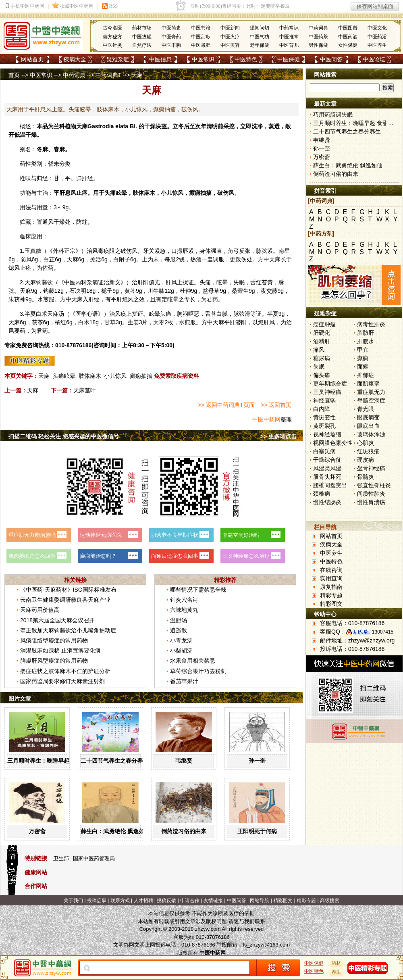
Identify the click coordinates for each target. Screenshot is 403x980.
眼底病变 (368, 417)
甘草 (110, 322)
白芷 (49, 259)
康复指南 (331, 587)
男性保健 (318, 45)
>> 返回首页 (276, 405)
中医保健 (289, 59)
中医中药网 (266, 419)
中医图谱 (348, 28)
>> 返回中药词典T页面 (226, 405)
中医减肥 (201, 45)
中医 (70, 282)
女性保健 (348, 45)
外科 (58, 251)
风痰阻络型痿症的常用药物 (54, 640)
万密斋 (37, 831)
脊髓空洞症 (371, 400)
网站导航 (260, 901)
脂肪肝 (366, 333)
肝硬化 (322, 333)
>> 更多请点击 (278, 436)
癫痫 (363, 358)
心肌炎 (366, 443)
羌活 (96, 259)
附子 (125, 259)
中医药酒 (348, 37)
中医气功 (260, 37)
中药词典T (108, 75)
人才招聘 (143, 901)
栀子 (107, 291)
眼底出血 (368, 426)
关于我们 (73, 901)
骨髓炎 (366, 477)
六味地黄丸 (184, 610)
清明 (212, 126)
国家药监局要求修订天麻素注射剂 (62, 681)
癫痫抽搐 (141, 376)
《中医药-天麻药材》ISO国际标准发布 (68, 590)
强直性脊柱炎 (374, 485)
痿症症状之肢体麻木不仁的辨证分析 (65, 671)
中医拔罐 (142, 37)
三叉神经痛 (327, 392)
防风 (26, 259)
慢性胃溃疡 (371, 502)
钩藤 (42, 282)
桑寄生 (240, 291)
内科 (81, 282)
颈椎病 (322, 494)
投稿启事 (97, 901)
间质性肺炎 (371, 494)
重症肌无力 (371, 392)
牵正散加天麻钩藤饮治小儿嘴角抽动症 (68, 630)
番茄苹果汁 (184, 681)
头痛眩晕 (64, 376)
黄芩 (130, 291)
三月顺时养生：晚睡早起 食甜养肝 (50, 761)
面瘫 (363, 367)
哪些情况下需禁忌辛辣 (198, 590)
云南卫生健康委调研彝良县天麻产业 (65, 600)
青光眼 (366, 409)
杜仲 (185, 291)
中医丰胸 (171, 45)
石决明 (78, 291)
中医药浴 (377, 37)
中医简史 (171, 28)
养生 (337, 972)
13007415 (383, 632)
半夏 (30, 314)
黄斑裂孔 (324, 426)
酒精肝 (322, 341)
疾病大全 (75, 59)
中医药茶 (318, 37)
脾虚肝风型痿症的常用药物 (54, 661)
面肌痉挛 (368, 384)
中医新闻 (230, 28)
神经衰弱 (324, 400)
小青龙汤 (181, 640)
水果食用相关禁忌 (193, 661)
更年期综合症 (330, 384)
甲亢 (363, 350)
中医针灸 (112, 45)
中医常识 (203, 59)
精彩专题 (331, 595)
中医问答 (331, 59)
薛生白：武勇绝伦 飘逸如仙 (115, 831)
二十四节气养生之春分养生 (114, 761)
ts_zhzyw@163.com (266, 945)
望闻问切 (260, 28)
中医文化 (377, 28)
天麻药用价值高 (40, 610)
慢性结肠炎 (327, 502)
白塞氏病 (324, 451)
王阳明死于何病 (257, 831)
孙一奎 (257, 761)
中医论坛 (374, 59)
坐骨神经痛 (371, 468)
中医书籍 (201, 28)
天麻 (82, 126)
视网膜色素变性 (333, 443)
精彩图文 (331, 604)
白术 (42, 314)
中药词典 (318, 28)
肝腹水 (366, 341)
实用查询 (331, 578)
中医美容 (230, 45)
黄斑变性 (324, 417)
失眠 (319, 367)
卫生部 (61, 858)
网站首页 (32, 59)
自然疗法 (142, 45)
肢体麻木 (90, 376)
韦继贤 (184, 761)
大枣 (159, 322)
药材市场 (142, 28)
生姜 (133, 322)
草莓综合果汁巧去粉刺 (198, 671)
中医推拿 (289, 37)
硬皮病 (366, 460)
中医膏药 (171, 37)
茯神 (20, 299)
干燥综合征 (327, 460)
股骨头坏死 (327, 477)
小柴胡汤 (181, 651)
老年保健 (260, 45)
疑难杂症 (118, 59)
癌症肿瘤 (324, 324)
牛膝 (159, 291)
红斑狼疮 (368, 451)
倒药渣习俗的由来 (184, 831)
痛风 (319, 350)
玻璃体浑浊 (371, 434)
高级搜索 (330, 901)
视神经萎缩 (327, 434)
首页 (14, 75)
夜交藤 (269, 291)
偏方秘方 (112, 37)
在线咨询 (331, 570)
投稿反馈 (166, 901)
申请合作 (190, 901)
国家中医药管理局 (94, 858)
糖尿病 (322, 358)
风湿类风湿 (327, 468)
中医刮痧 (201, 37)
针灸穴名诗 (184, 600)
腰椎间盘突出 (330, 485)
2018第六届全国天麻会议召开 (57, 620)
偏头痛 (322, 375)
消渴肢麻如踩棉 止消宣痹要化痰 (60, 651)
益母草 (211, 291)
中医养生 (377, 45)
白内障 (322, 409)
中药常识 (289, 28)
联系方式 (120, 901)
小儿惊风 (115, 376)
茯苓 (37, 322)
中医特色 (246, 59)
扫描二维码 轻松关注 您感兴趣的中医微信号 (64, 436)
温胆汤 (179, 620)
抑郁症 (366, 375)
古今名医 (112, 28)
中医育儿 (289, 45)
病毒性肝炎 (371, 324)
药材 (337, 963)
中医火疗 (230, 37)
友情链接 (213, 901)
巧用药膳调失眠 (333, 115)
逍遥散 (179, 630)
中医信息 (160, 59)
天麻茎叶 (85, 390)
